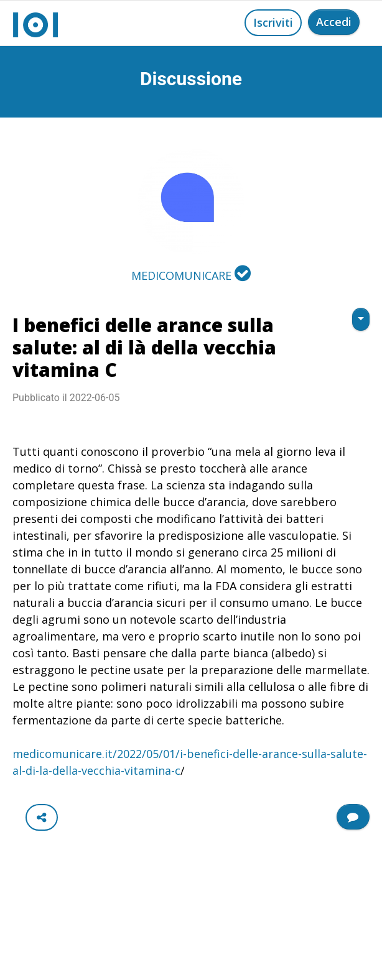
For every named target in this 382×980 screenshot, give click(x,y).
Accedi (334, 22)
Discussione (191, 79)
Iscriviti (273, 22)
